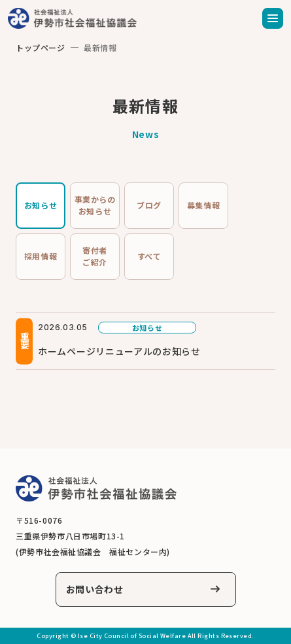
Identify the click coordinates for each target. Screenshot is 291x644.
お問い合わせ (95, 589)
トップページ (41, 47)
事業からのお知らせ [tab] (95, 205)
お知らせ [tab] (41, 205)
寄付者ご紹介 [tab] (95, 256)
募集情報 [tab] (203, 205)
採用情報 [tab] (41, 256)
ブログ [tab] (149, 205)
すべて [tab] (149, 256)
